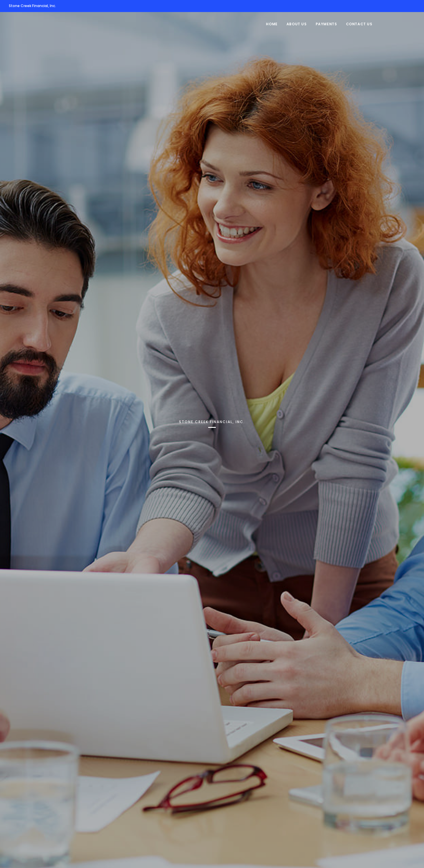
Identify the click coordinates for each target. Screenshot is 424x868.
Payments (326, 24)
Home (272, 24)
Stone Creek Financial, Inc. (32, 6)
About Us (297, 24)
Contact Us (359, 24)
